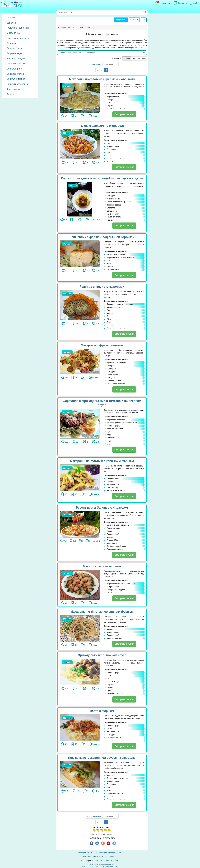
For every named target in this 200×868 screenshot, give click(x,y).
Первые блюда (15, 48)
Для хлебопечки (15, 74)
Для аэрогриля (15, 69)
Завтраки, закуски (16, 59)
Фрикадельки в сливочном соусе (102, 655)
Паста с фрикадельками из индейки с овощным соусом (102, 178)
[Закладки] (180, 3)
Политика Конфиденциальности (100, 864)
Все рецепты (121, 20)
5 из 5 (110, 830)
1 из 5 (94, 830)
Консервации (14, 89)
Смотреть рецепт (124, 114)
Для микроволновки (17, 84)
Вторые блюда (14, 53)
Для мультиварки (16, 79)
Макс (107, 861)
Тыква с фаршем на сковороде (102, 126)
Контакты (87, 856)
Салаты (11, 18)
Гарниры (11, 43)
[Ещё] (144, 20)
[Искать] (145, 12)
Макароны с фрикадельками (102, 345)
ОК (101, 861)
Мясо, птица (13, 33)
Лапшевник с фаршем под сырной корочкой (102, 237)
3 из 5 (102, 830)
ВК (97, 861)
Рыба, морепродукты (18, 38)
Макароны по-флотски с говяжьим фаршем (102, 461)
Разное (10, 94)
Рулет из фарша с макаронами (102, 287)
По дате (127, 58)
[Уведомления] (163, 3)
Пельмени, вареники (18, 28)
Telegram (115, 861)
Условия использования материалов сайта (100, 867)
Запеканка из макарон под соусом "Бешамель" (102, 758)
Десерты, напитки (16, 64)
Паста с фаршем (102, 711)
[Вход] (194, 3)
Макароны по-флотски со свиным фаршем (102, 612)
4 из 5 (106, 830)
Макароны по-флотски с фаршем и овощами (102, 79)
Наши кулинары (109, 856)
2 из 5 (98, 830)
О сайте (97, 856)
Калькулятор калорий (88, 852)
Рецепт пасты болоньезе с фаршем (102, 508)
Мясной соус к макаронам (102, 566)
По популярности (139, 58)
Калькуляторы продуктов (110, 852)
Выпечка (11, 23)
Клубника (134, 20)
